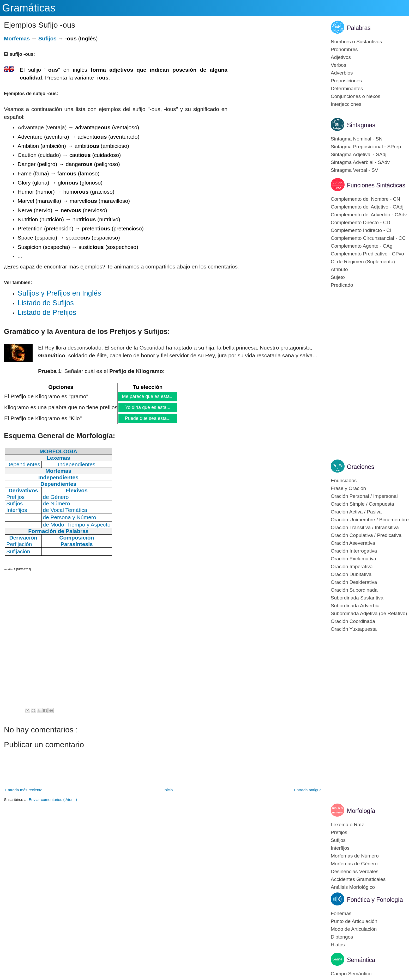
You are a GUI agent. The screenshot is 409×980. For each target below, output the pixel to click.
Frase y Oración (348, 488)
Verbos (338, 65)
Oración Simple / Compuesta (362, 504)
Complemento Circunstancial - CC (368, 238)
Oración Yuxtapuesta (354, 629)
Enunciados (344, 480)
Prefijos (339, 832)
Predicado (342, 285)
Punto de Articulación (354, 921)
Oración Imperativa (352, 566)
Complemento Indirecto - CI (361, 230)
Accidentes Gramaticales (358, 879)
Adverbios (342, 73)
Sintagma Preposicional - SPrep (366, 147)
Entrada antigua (308, 790)
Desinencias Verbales (355, 871)
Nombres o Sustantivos (356, 42)
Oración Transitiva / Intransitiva (365, 527)
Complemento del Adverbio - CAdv (369, 215)
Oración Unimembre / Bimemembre (370, 520)
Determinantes (347, 88)
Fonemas (341, 913)
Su (59, 293)
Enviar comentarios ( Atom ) (53, 800)
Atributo (339, 269)
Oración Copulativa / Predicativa (366, 535)
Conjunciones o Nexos (356, 96)
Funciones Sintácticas (376, 185)
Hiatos (338, 945)
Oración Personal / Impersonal (364, 496)
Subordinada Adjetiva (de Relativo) (369, 613)
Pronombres (344, 49)
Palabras (359, 28)
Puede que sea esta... (148, 418)
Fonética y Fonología (375, 900)
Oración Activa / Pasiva (356, 512)
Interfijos (340, 848)
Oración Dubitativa (351, 574)
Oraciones (361, 467)
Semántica (361, 960)
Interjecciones (346, 104)
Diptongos (342, 937)
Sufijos (47, 38)
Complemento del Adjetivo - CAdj (367, 207)
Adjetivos (341, 57)
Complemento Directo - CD (360, 222)
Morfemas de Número (355, 856)
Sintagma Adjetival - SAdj (359, 154)
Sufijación (18, 551)
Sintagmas (361, 125)
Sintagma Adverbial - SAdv (360, 162)
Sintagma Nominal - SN (357, 139)
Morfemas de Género (354, 864)
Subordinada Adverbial (356, 606)
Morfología (361, 811)
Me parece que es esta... (148, 396)
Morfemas (17, 38)
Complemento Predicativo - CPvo (367, 254)
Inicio (168, 790)
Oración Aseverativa (353, 543)
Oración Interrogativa (354, 551)
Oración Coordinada (353, 621)
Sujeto (338, 277)
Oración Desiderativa (354, 582)
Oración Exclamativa (353, 559)
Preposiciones (346, 81)
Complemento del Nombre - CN (365, 199)
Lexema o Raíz (347, 825)
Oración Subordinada (354, 590)
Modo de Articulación (354, 929)
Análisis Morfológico (353, 887)
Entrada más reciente (24, 790)
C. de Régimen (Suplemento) (363, 262)
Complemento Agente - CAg (362, 246)
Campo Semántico (351, 974)
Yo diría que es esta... (148, 407)
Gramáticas (29, 8)
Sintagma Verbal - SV (354, 170)
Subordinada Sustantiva (357, 598)
